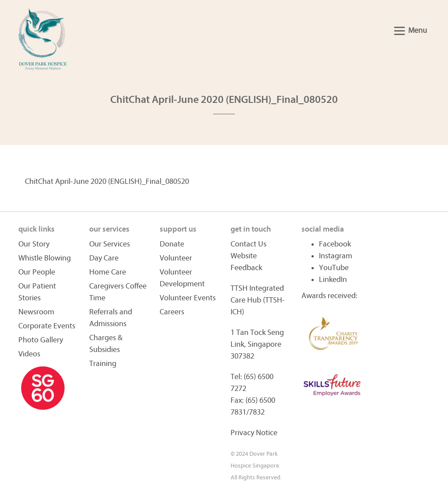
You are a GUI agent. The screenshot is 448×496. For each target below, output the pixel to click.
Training (103, 364)
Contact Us (248, 244)
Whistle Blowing (45, 258)
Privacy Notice (254, 433)
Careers (172, 312)
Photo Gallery (41, 340)
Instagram (336, 256)
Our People (37, 272)
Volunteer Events (188, 298)
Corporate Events (47, 326)
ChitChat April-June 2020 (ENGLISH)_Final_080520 (107, 181)
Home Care (108, 272)
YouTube (334, 268)
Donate (172, 244)
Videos (29, 354)
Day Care (104, 258)
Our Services (110, 244)
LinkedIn (333, 280)
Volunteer (176, 258)
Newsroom (36, 312)
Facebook (335, 244)
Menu (411, 30)
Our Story (34, 244)
